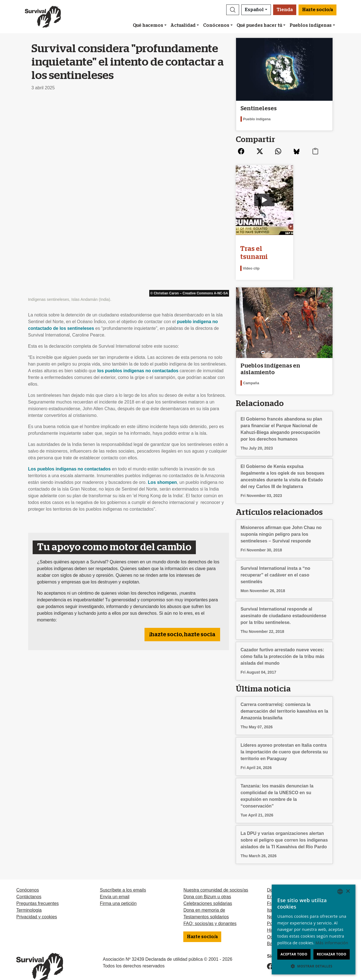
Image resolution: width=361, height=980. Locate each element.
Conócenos (216, 25)
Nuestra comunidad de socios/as (216, 879)
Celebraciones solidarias (208, 893)
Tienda (285, 10)
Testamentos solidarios (206, 906)
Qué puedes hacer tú (259, 25)
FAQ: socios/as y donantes (210, 913)
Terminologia (29, 899)
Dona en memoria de (204, 899)
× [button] (348, 891)
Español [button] (254, 10)
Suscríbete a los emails (123, 879)
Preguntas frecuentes (37, 893)
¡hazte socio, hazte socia (182, 440)
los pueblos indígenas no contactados (138, 176)
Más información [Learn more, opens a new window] (332, 943)
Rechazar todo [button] (331, 954)
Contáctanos (29, 886)
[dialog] (314, 929)
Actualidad (183, 25)
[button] (233, 10)
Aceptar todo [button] (294, 954)
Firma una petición (118, 893)
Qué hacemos (148, 25)
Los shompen (162, 288)
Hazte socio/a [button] (317, 10)
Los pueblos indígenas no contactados (69, 274)
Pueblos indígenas (311, 25)
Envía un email (115, 886)
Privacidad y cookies (37, 906)
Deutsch (275, 879)
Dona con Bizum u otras (207, 886)
